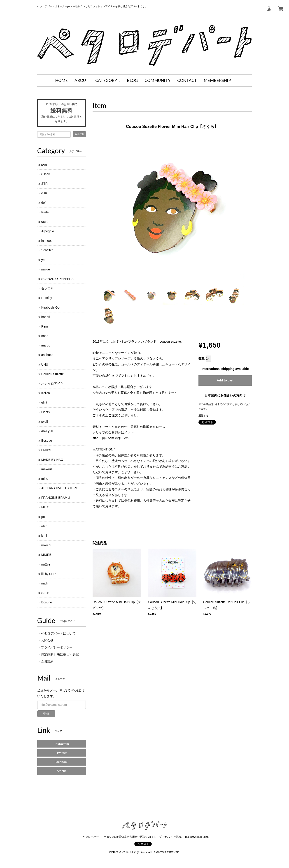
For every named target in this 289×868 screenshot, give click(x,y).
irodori (46, 317)
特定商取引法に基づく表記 (60, 654)
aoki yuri (47, 431)
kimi (44, 536)
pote (44, 517)
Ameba (62, 771)
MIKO (45, 507)
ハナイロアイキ (52, 383)
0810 (45, 222)
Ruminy (47, 298)
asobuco (47, 355)
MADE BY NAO (52, 460)
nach (45, 583)
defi (44, 203)
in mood (47, 241)
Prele (45, 212)
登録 (46, 713)
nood (45, 336)
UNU (45, 365)
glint (44, 402)
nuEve (46, 564)
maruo (46, 345)
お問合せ (47, 640)
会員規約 (47, 661)
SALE (45, 593)
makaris (47, 469)
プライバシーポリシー (57, 647)
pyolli (45, 422)
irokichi (46, 545)
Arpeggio (48, 231)
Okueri (46, 450)
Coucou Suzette (53, 374)
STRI (45, 184)
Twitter (62, 753)
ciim (44, 193)
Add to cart (225, 380)
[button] (108, 81)
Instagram (62, 744)
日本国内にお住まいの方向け (225, 395)
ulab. (45, 526)
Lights (45, 412)
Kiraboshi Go (50, 307)
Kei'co (46, 393)
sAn (44, 165)
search (79, 134)
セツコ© (47, 288)
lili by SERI (49, 574)
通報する (203, 416)
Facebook (62, 762)
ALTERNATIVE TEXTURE (60, 488)
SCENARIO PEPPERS (57, 279)
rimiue (46, 269)
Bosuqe (47, 602)
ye (43, 260)
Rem (45, 326)
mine (45, 479)
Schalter (47, 250)
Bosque (47, 441)
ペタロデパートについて (58, 633)
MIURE (46, 555)
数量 (202, 358)
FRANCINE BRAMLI (56, 498)
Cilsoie (46, 174)
